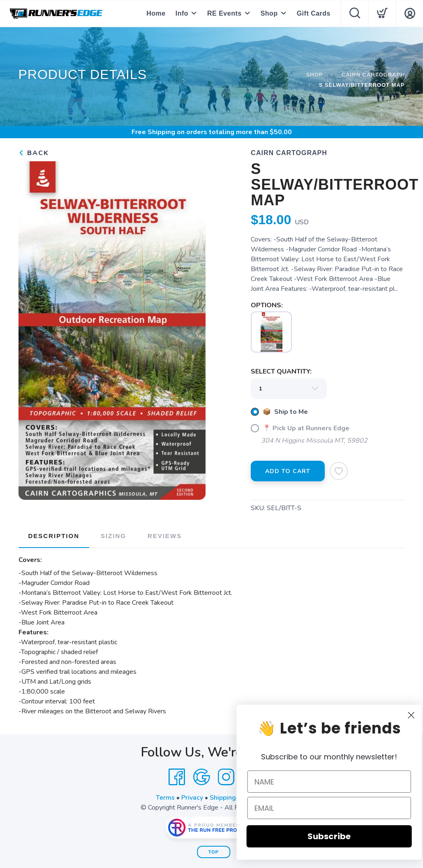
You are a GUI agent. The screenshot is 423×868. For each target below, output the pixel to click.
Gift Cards (314, 13)
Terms (165, 798)
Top (214, 852)
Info (182, 13)
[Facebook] (177, 777)
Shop (269, 13)
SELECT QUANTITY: (281, 371)
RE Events (224, 13)
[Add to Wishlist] (339, 471)
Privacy (192, 798)
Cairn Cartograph (373, 75)
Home (156, 13)
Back (34, 153)
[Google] (201, 777)
